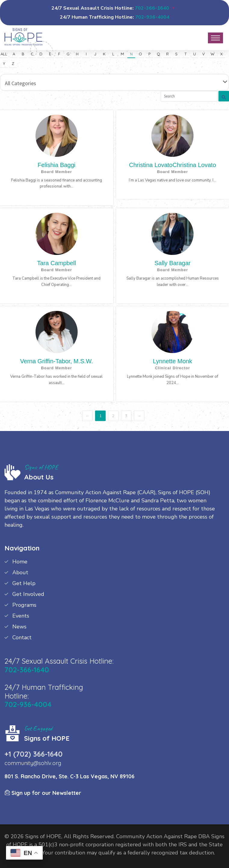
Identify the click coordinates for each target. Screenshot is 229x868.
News (19, 627)
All (4, 54)
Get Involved (28, 594)
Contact (22, 637)
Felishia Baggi (57, 165)
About (20, 572)
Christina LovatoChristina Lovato (173, 165)
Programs (24, 605)
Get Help (24, 583)
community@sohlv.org (33, 763)
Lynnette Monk (172, 361)
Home (20, 562)
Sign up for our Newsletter (43, 793)
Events (21, 616)
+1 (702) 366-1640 (34, 754)
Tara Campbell (56, 263)
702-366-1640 (152, 8)
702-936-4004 (152, 17)
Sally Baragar (172, 263)
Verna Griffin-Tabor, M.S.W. (57, 361)
